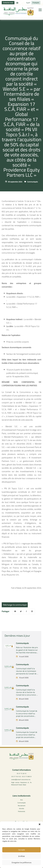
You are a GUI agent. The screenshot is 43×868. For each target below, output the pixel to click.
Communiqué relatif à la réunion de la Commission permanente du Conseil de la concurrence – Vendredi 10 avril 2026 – (27, 678)
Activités (22, 808)
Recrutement (22, 806)
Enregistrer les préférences (22, 862)
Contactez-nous (8, 3)
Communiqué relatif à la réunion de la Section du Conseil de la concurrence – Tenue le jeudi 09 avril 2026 (27, 698)
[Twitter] (21, 611)
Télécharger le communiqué (15, 605)
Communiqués (33, 182)
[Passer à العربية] (28, 3)
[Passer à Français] (36, 3)
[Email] (15, 611)
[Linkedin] (32, 611)
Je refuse (22, 856)
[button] (40, 824)
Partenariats (22, 811)
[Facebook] (26, 611)
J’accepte (22, 850)
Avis (22, 800)
